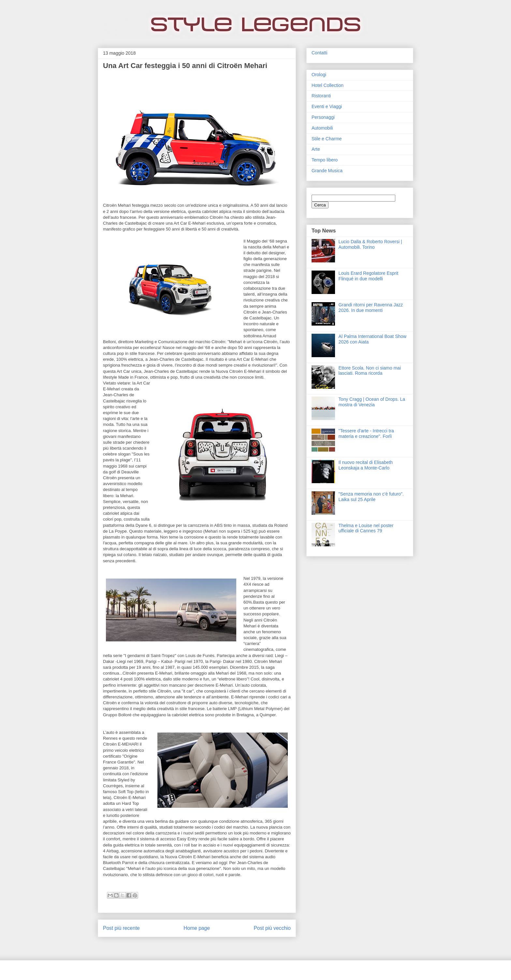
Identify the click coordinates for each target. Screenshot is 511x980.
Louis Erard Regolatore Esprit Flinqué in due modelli (369, 276)
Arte (316, 149)
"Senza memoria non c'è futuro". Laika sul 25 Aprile (371, 497)
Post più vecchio (272, 928)
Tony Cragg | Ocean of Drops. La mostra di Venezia (372, 402)
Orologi (319, 75)
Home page (197, 928)
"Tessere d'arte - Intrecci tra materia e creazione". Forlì (366, 434)
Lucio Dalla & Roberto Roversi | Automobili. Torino (370, 244)
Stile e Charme (327, 139)
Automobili (322, 128)
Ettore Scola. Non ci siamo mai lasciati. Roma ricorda (370, 371)
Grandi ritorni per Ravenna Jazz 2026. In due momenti (371, 308)
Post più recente (121, 928)
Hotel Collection (328, 85)
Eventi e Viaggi (327, 106)
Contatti (319, 53)
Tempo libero (325, 160)
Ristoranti (321, 96)
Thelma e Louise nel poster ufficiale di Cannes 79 (366, 528)
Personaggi (323, 117)
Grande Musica (327, 171)
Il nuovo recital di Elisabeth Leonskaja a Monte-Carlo (366, 465)
